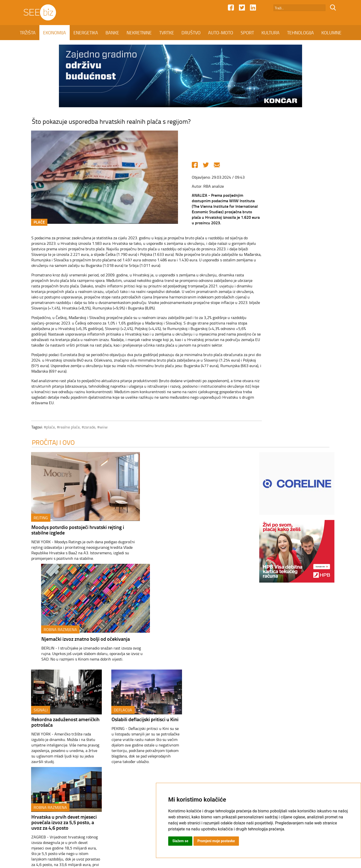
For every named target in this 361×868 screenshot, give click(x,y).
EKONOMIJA (55, 33)
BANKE (112, 33)
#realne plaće (62, 428)
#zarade (82, 428)
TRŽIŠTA (28, 33)
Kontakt (135, 825)
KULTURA (270, 33)
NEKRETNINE (139, 33)
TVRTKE (167, 33)
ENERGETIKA (86, 33)
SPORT (247, 33)
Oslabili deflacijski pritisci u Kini (139, 620)
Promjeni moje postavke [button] (217, 841)
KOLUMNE (331, 33)
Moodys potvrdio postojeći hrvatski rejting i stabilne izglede (72, 531)
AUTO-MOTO (221, 33)
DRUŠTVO (191, 33)
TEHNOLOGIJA (300, 33)
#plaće (43, 428)
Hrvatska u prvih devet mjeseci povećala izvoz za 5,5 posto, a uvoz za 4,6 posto (218, 626)
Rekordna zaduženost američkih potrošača (59, 623)
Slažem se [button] (180, 841)
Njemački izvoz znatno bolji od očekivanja (190, 528)
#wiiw (96, 428)
